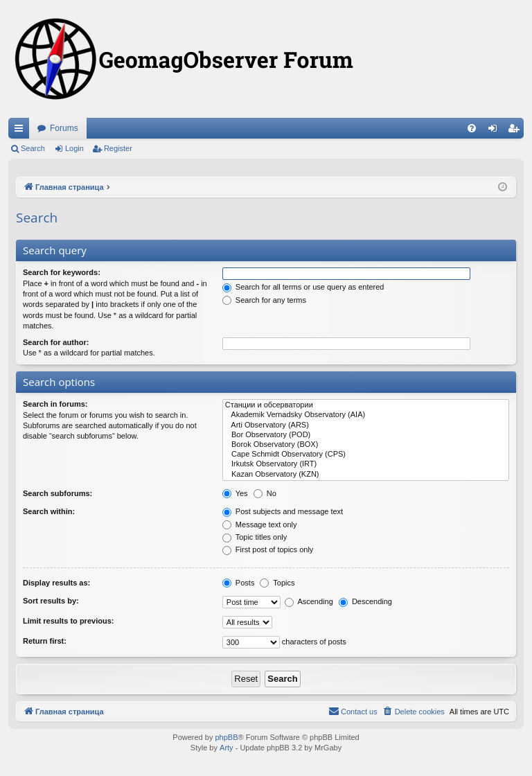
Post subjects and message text (283, 511)
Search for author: (56, 342)
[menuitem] (472, 128)
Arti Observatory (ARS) (366, 425)
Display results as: (56, 583)
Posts (239, 583)
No (265, 493)
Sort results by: (51, 601)
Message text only (260, 524)
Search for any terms (264, 300)
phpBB (226, 737)
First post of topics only (268, 549)
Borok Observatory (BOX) (366, 445)
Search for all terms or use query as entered (303, 287)
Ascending (309, 601)
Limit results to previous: (68, 621)
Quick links (21, 131)
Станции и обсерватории (366, 405)
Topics (277, 583)
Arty (227, 748)
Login (74, 148)
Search (33, 148)
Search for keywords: (62, 272)
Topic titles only (255, 537)
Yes (235, 493)
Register (118, 148)
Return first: (45, 641)
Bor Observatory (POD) (366, 435)
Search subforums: (57, 493)
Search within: (49, 511)
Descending (365, 601)
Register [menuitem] (516, 131)
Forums (64, 128)
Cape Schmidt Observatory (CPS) (366, 455)
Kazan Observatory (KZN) (366, 475)
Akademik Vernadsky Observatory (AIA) (366, 415)
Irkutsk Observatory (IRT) (366, 464)
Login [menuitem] (496, 131)
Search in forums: (55, 404)
